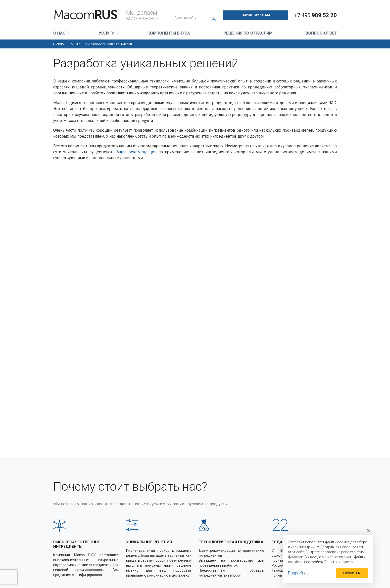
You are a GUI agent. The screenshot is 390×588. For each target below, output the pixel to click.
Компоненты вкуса (169, 33)
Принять (352, 573)
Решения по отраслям (248, 33)
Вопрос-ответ (321, 33)
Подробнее (298, 573)
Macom (85, 15)
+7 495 (316, 15)
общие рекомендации (135, 152)
